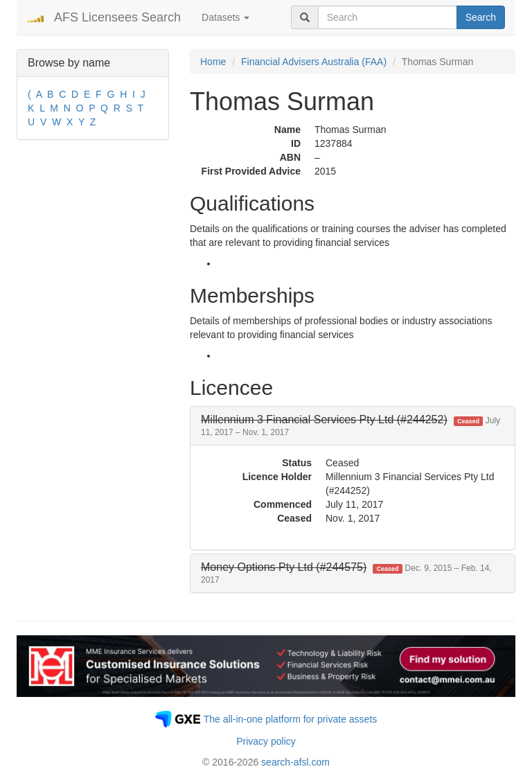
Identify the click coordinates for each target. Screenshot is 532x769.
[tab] (353, 426)
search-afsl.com (295, 762)
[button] (351, 426)
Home (213, 62)
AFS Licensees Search (117, 17)
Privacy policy (266, 741)
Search (481, 17)
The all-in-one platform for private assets (291, 719)
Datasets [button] (225, 17)
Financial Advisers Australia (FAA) (314, 62)
